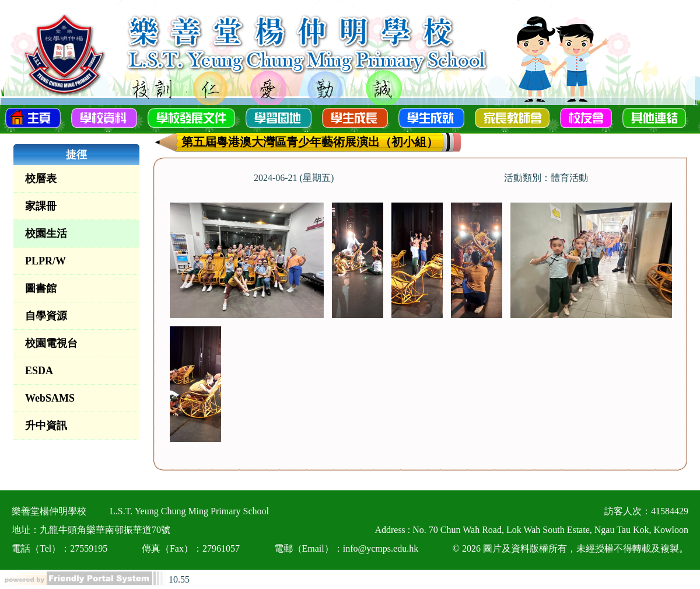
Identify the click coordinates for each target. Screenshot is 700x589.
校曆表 (41, 179)
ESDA (39, 371)
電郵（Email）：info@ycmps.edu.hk (346, 548)
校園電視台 (51, 343)
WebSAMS (50, 398)
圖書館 (41, 288)
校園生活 (46, 233)
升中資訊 (46, 426)
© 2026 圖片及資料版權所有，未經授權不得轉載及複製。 (570, 548)
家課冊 (41, 206)
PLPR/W (45, 261)
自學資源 (46, 316)
